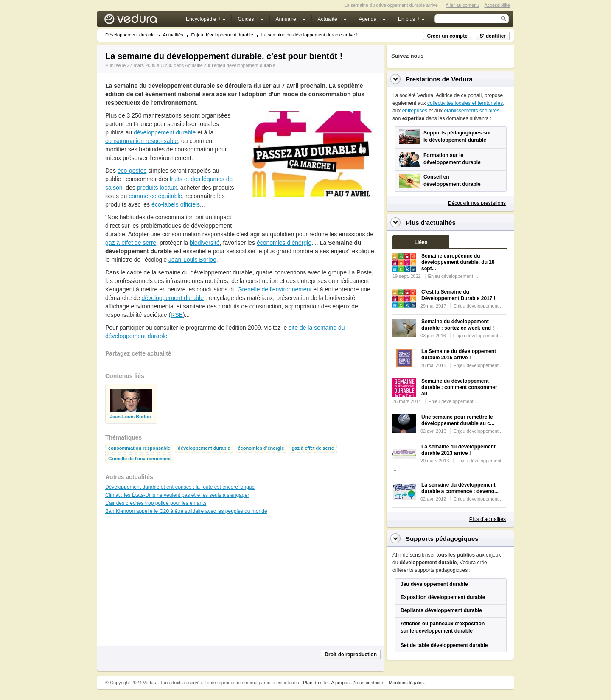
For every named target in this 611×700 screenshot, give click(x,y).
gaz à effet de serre (131, 243)
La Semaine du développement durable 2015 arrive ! (459, 354)
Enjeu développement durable (222, 35)
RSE (177, 315)
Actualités (173, 35)
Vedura (141, 21)
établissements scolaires (472, 111)
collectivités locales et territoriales (465, 103)
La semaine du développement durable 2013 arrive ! (458, 450)
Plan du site (315, 683)
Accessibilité (497, 5)
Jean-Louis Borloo (192, 260)
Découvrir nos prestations (477, 203)
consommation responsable (142, 141)
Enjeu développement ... (453, 276)
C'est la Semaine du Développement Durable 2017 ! (458, 295)
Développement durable (130, 35)
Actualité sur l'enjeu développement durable (230, 65)
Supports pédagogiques (442, 539)
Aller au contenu (462, 5)
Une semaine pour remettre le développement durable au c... (458, 420)
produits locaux (157, 188)
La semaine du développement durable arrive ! (310, 35)
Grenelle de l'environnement (275, 289)
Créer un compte (447, 36)
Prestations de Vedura (439, 79)
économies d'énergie (261, 448)
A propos (340, 683)
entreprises (415, 111)
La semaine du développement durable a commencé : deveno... (460, 488)
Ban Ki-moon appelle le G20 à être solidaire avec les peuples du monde (186, 511)
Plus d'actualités (488, 519)
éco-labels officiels (176, 204)
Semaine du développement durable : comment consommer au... (459, 387)
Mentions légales (406, 683)
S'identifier (493, 36)
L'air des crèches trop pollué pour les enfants (156, 503)
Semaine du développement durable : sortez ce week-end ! (458, 325)
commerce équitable (155, 196)
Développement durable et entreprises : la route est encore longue (180, 487)
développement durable (165, 132)
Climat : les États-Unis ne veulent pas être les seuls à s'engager (177, 495)
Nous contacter (369, 683)
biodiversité (205, 243)
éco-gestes (132, 171)
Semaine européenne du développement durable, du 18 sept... (458, 262)
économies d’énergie (284, 243)
